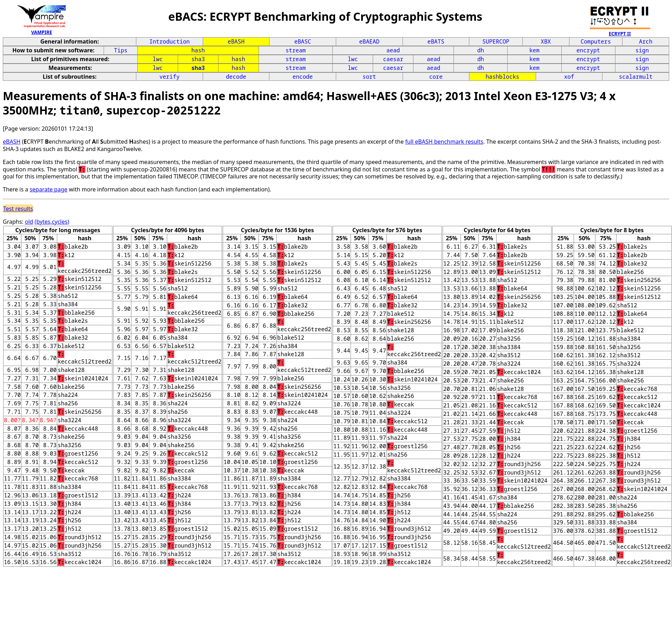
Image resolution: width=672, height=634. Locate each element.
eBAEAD (369, 41)
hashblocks (502, 77)
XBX (546, 41)
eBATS (436, 41)
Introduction (169, 41)
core (436, 77)
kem (534, 50)
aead (393, 50)
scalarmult (636, 77)
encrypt (588, 50)
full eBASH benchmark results (444, 142)
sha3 (198, 59)
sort (369, 77)
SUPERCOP (496, 41)
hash (198, 50)
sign (642, 50)
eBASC (303, 41)
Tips (120, 50)
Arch (646, 41)
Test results (18, 209)
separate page (48, 189)
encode (303, 77)
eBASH (236, 41)
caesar (393, 59)
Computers (596, 41)
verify (170, 77)
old (29, 222)
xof (569, 77)
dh (481, 50)
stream (296, 50)
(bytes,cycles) (52, 222)
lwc (158, 59)
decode (236, 77)
